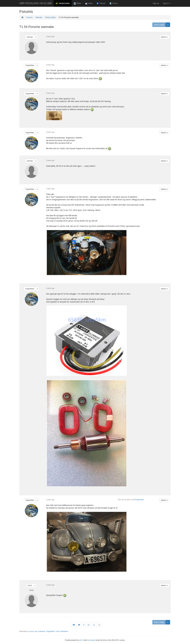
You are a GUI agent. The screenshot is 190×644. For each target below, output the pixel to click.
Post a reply (159, 25)
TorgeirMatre (30, 65)
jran (36, 631)
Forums (30, 17)
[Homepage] (22, 17)
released (92, 640)
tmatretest (42, 631)
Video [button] (89, 3)
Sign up (156, 3)
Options (164, 37)
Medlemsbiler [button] (63, 3)
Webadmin (64, 631)
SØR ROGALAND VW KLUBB (35, 3)
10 (89, 625)
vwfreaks (30, 37)
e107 (81, 640)
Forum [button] (114, 3)
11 (94, 625)
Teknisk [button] (101, 3)
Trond (58, 631)
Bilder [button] (77, 3)
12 (99, 625)
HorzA (30, 585)
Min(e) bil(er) (50, 17)
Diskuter (39, 17)
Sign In (167, 3)
